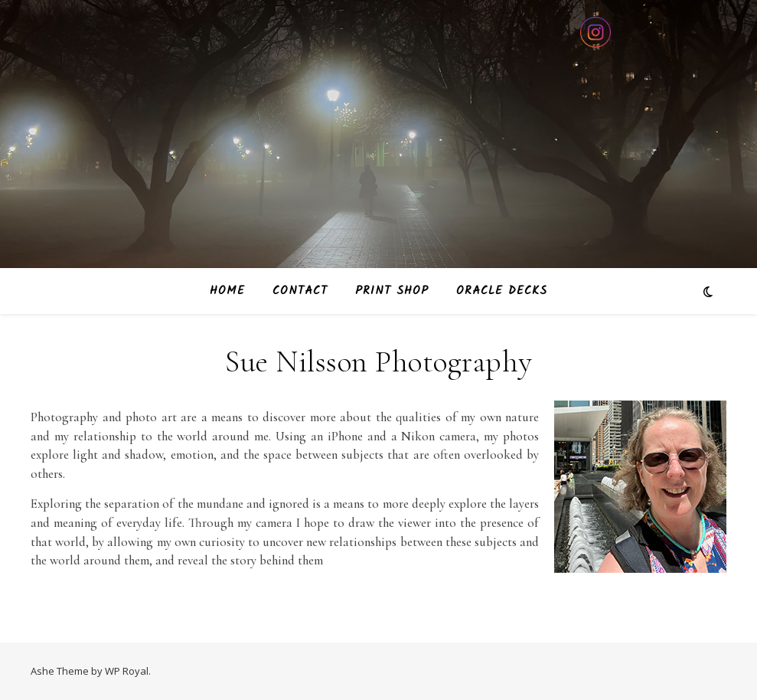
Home (227, 291)
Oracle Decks (502, 291)
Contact (300, 291)
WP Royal (127, 671)
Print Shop (392, 291)
